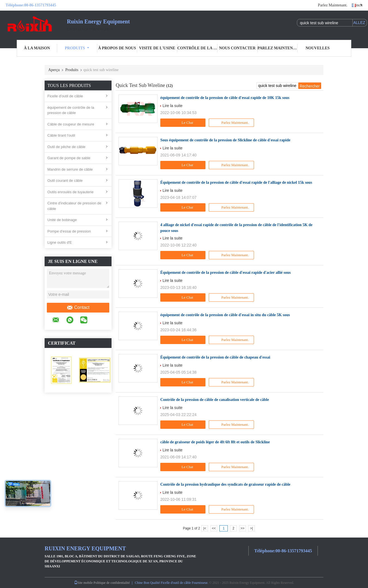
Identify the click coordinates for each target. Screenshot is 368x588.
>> (243, 528)
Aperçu (54, 70)
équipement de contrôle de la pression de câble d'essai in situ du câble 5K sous (225, 315)
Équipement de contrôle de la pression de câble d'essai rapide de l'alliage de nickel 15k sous (236, 182)
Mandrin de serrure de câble (70, 169)
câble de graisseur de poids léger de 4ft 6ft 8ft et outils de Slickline (215, 442)
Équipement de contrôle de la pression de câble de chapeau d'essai (215, 357)
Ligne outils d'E (60, 242)
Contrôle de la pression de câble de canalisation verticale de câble (215, 400)
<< (214, 528)
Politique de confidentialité (112, 583)
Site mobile (83, 583)
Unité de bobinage (62, 220)
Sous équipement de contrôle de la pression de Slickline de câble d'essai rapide (225, 140)
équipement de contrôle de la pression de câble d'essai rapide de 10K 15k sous (225, 98)
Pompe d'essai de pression (69, 231)
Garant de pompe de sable (69, 158)
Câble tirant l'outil (61, 135)
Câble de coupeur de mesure (71, 124)
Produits (77, 48)
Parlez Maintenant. (333, 5)
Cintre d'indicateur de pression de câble (74, 206)
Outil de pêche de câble (66, 147)
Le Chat (184, 123)
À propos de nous (117, 48)
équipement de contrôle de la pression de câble (71, 110)
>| (251, 528)
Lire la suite (173, 106)
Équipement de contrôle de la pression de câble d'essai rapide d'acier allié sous (226, 273)
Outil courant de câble (65, 181)
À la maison (37, 48)
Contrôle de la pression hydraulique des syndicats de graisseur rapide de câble (225, 484)
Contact (78, 308)
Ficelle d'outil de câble (65, 96)
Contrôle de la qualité (197, 48)
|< (205, 528)
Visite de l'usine (157, 48)
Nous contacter (237, 48)
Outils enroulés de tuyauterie (70, 192)
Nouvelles (318, 48)
